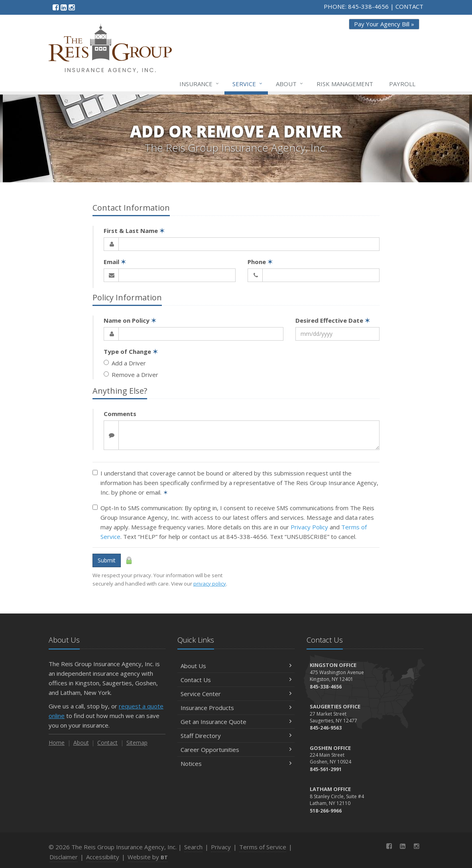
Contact (107, 743)
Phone (260, 262)
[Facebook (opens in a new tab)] (56, 7)
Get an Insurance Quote (236, 722)
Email (115, 262)
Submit (107, 560)
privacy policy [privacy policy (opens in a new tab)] (210, 584)
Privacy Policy (309, 527)
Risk (345, 84)
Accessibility (103, 857)
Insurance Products (236, 708)
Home (57, 743)
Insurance (200, 84)
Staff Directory (236, 736)
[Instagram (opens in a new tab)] (72, 7)
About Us (236, 666)
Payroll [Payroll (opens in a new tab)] (402, 84)
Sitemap (137, 743)
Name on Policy (130, 320)
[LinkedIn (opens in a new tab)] (64, 7)
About (290, 84)
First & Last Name (134, 231)
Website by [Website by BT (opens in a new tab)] (148, 857)
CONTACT (409, 6)
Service (248, 84)
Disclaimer (64, 857)
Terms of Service (263, 847)
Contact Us (236, 680)
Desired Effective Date (333, 320)
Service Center (236, 694)
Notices (236, 763)
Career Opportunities (236, 750)
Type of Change (131, 351)
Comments (120, 414)
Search (193, 847)
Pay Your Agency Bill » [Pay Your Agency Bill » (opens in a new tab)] (384, 24)
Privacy (221, 847)
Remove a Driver (131, 375)
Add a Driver (125, 363)
